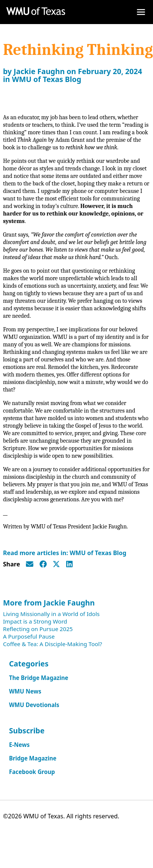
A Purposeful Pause (29, 636)
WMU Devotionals (34, 705)
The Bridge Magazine (39, 678)
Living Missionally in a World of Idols (51, 614)
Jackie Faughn (39, 71)
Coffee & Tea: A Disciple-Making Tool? (53, 644)
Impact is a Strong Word (35, 621)
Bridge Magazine (33, 758)
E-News (19, 745)
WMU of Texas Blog (47, 79)
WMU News (25, 691)
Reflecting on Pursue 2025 (38, 629)
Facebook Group (32, 772)
